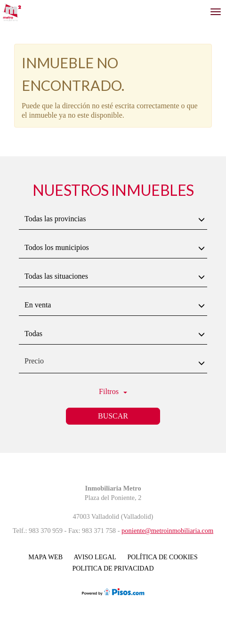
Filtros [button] (113, 391)
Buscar (113, 416)
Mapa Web (45, 557)
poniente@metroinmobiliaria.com (167, 531)
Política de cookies (162, 557)
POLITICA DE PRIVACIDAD (113, 568)
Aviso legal (95, 557)
